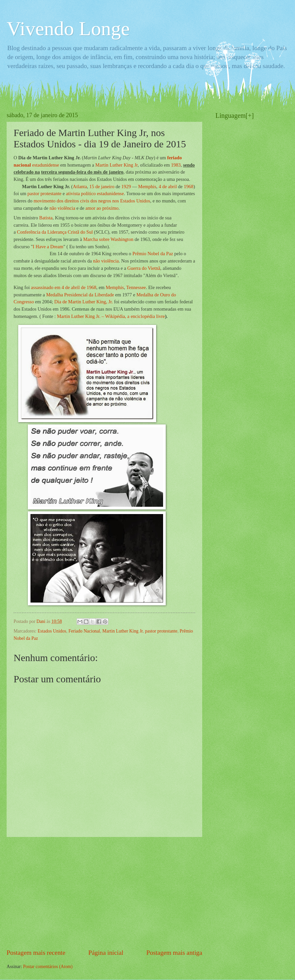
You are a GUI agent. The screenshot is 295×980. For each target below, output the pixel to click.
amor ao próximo (102, 208)
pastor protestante (161, 631)
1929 (126, 187)
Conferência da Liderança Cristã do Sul (55, 232)
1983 (176, 165)
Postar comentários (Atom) (48, 967)
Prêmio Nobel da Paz (153, 254)
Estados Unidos (52, 631)
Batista (46, 218)
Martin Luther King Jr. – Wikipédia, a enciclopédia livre (111, 316)
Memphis (147, 187)
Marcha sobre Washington (108, 239)
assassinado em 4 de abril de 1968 (63, 287)
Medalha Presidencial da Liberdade (80, 295)
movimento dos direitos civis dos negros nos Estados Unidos (92, 201)
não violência (62, 208)
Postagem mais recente (36, 953)
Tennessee (136, 287)
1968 (188, 187)
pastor (33, 193)
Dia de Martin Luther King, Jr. (84, 302)
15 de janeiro (102, 187)
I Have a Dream (48, 247)
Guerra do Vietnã (144, 268)
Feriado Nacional (84, 631)
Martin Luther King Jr (117, 165)
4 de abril (168, 187)
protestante (51, 193)
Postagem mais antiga (174, 953)
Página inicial (106, 953)
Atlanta (80, 187)
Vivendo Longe (68, 29)
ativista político (81, 193)
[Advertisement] (104, 892)
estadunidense (46, 165)
